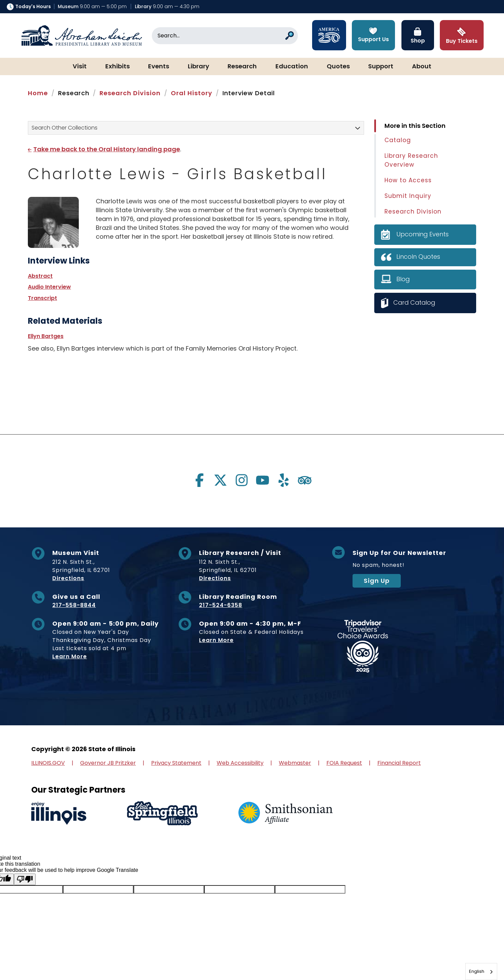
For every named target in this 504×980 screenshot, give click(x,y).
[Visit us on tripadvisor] (305, 480)
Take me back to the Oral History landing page (107, 149)
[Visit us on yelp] (284, 480)
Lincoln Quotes (418, 257)
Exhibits (118, 67)
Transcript (42, 298)
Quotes (338, 67)
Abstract (40, 276)
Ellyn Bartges (46, 336)
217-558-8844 (74, 605)
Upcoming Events (423, 234)
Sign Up (377, 581)
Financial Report (399, 763)
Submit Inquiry (408, 196)
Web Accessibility (240, 763)
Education (292, 67)
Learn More (70, 656)
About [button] (422, 67)
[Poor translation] (25, 879)
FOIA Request (344, 763)
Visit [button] (80, 67)
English (477, 971)
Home (38, 93)
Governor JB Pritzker (108, 763)
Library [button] (199, 67)
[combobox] (481, 971)
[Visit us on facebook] (199, 480)
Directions (68, 578)
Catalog (398, 140)
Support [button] (381, 67)
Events (159, 67)
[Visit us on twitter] (220, 480)
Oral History (192, 93)
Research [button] (242, 67)
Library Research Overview (411, 160)
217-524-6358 (221, 605)
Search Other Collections (65, 128)
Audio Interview (49, 287)
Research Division (130, 93)
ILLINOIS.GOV (48, 763)
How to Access (408, 180)
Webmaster (295, 763)
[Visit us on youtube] (263, 480)
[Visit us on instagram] (241, 480)
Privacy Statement (176, 763)
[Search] (225, 36)
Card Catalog (415, 302)
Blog (403, 279)
